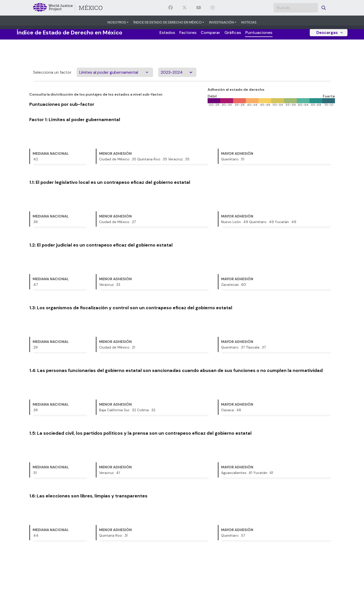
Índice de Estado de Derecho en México (168, 22)
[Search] (296, 8)
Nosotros (117, 22)
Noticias (249, 22)
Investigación (221, 22)
